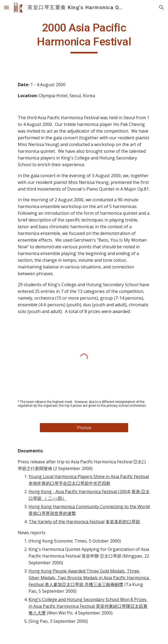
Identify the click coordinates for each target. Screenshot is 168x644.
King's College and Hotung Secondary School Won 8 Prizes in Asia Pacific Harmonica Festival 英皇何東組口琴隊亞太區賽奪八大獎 (88, 606)
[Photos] (84, 428)
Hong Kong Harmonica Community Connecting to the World (89, 507)
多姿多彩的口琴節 (123, 522)
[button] (6, 7)
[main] (84, 37)
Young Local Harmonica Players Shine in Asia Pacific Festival (89, 476)
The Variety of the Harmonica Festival (66, 522)
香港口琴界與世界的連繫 (52, 513)
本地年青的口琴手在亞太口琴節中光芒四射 (69, 483)
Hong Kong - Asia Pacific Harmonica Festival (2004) (79, 492)
